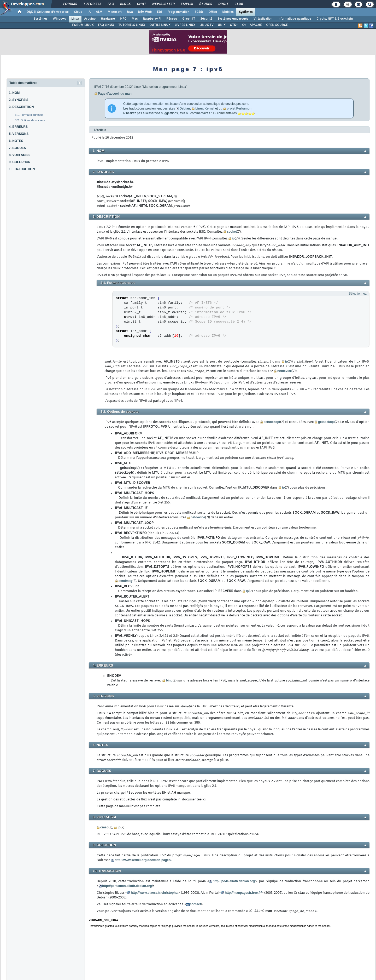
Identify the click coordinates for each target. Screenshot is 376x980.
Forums (70, 4)
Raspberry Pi (152, 19)
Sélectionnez (358, 294)
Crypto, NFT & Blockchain (335, 19)
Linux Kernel (205, 108)
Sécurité (206, 19)
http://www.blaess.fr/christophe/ (155, 893)
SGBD (199, 12)
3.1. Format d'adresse (29, 115)
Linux (75, 19)
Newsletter (163, 4)
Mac (135, 19)
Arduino (90, 19)
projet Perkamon (239, 108)
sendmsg (125, 581)
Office (213, 12)
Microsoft (114, 12)
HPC (123, 19)
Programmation (178, 12)
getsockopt (326, 422)
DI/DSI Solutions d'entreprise (48, 12)
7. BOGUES (17, 148)
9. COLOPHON (20, 162)
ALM (99, 12)
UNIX (222, 25)
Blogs (125, 4)
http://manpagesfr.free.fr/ (243, 893)
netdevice (284, 371)
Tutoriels (92, 4)
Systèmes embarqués (233, 19)
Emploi (187, 4)
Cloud (78, 12)
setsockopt (272, 422)
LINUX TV (207, 25)
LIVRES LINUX (185, 25)
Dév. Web (145, 12)
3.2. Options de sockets (30, 120)
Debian (185, 108)
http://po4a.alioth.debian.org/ (234, 881)
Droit (223, 4)
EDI (160, 12)
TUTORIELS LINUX (132, 25)
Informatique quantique (294, 19)
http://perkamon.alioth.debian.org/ (127, 886)
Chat (141, 4)
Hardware (108, 19)
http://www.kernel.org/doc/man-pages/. (143, 860)
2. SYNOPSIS (19, 100)
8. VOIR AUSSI (20, 155)
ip (233, 238)
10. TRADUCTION (22, 169)
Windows (59, 19)
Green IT (189, 19)
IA (89, 12)
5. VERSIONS (19, 134)
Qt (244, 25)
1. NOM (14, 93)
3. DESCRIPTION (21, 107)
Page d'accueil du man (115, 94)
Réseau (172, 19)
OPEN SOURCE (277, 25)
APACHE (256, 25)
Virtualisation (263, 19)
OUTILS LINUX (160, 25)
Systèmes (246, 12)
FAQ (110, 4)
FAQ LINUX (106, 25)
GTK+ (234, 25)
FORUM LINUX (83, 25)
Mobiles (228, 12)
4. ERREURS (18, 127)
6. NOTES (16, 141)
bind (169, 680)
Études (205, 4)
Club (238, 4)
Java (130, 12)
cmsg (104, 827)
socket (232, 232)
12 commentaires (225, 113)
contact (195, 904)
